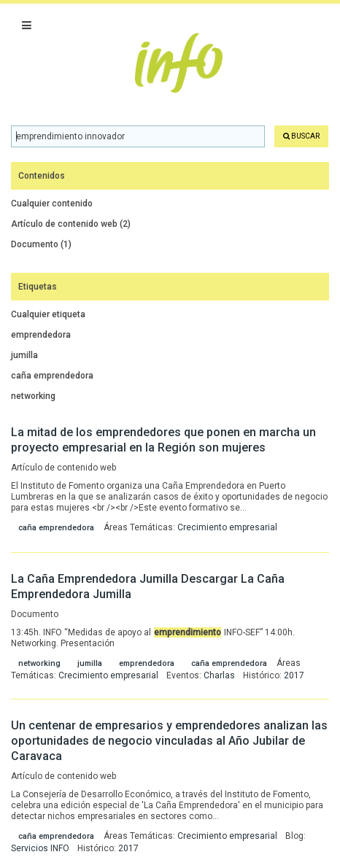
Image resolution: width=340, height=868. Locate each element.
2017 (294, 675)
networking (33, 396)
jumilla (24, 355)
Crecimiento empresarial (227, 527)
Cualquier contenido (52, 204)
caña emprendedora (52, 376)
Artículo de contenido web (71, 224)
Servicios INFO (40, 848)
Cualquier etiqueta (48, 314)
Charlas (219, 675)
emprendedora (41, 335)
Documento (41, 244)
